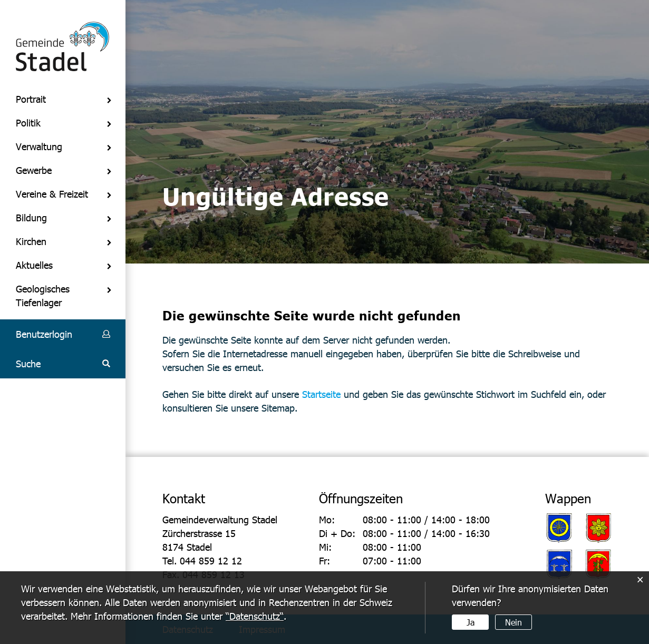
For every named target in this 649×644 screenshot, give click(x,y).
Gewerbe (34, 170)
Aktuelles (34, 265)
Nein (514, 622)
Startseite (321, 394)
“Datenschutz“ (255, 616)
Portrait (31, 99)
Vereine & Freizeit (52, 194)
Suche (28, 363)
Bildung (31, 217)
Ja (471, 622)
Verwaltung (39, 146)
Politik (28, 123)
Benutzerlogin (44, 334)
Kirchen (31, 241)
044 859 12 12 (211, 560)
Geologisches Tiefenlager (43, 295)
